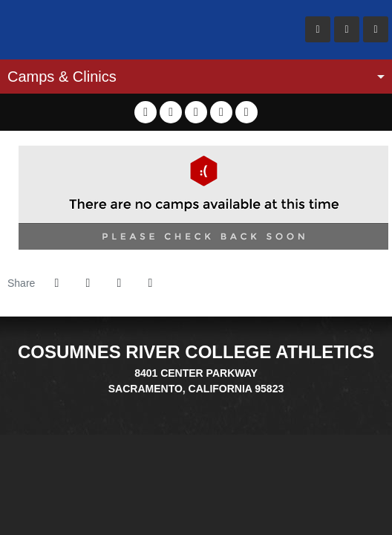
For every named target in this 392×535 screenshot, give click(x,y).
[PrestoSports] (224, 404)
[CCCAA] (205, 404)
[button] (150, 283)
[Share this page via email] (119, 283)
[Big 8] (168, 404)
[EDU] (187, 404)
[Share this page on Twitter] (88, 283)
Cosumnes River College (97, 30)
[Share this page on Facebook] (56, 283)
